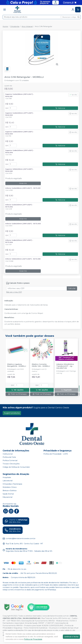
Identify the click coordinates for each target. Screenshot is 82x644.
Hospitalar (7, 477)
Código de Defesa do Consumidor (16, 467)
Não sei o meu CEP (14, 292)
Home (5, 26)
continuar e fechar (71, 637)
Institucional (8, 454)
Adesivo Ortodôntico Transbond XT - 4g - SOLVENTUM (65, 366)
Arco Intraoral (27, 26)
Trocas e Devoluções (11, 464)
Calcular (72, 288)
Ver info (73, 95)
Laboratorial (8, 481)
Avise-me (23, 183)
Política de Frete (9, 457)
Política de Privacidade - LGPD (56, 454)
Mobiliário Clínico (10, 487)
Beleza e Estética (10, 491)
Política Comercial (10, 460)
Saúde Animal (8, 494)
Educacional (8, 497)
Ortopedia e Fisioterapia (12, 484)
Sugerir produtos (12, 413)
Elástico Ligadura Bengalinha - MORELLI (17, 365)
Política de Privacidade (33, 639)
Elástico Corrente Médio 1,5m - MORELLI (41, 365)
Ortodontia (15, 26)
